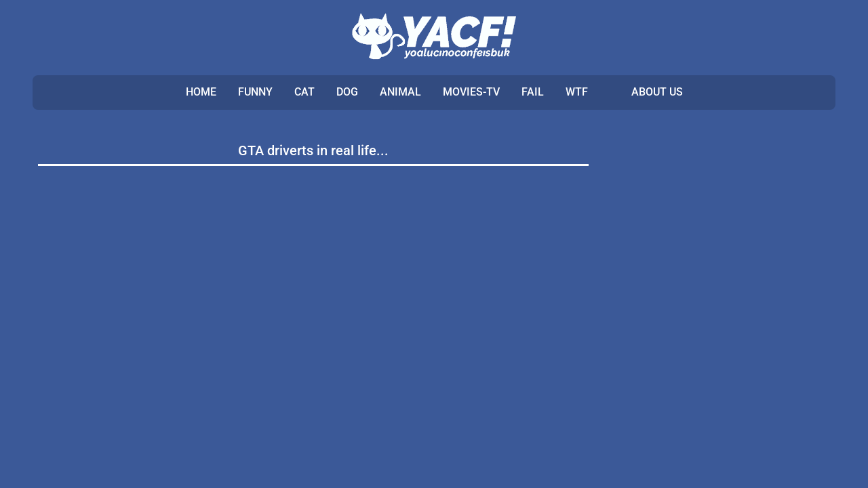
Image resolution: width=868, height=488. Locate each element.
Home (201, 92)
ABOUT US (657, 92)
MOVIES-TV (471, 92)
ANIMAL (400, 92)
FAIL (533, 92)
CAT (304, 92)
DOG (347, 92)
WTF (577, 92)
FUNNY (255, 92)
